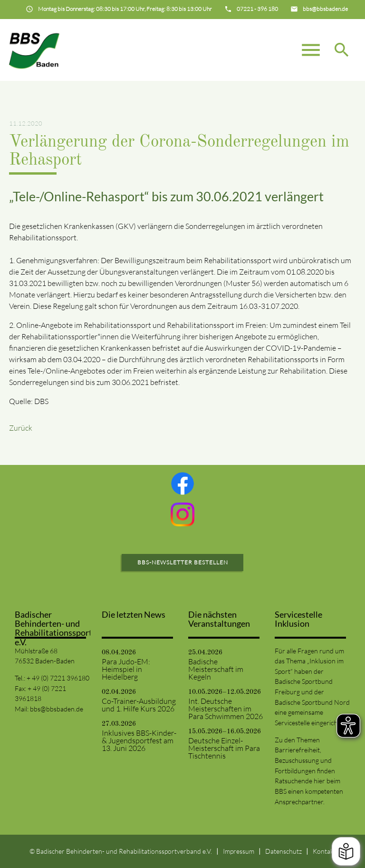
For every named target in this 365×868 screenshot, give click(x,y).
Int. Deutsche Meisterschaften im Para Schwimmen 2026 (226, 709)
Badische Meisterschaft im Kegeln (216, 669)
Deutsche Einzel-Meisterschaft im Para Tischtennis (224, 748)
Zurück (21, 428)
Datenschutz (283, 851)
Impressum (239, 851)
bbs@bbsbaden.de (57, 709)
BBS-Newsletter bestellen (183, 562)
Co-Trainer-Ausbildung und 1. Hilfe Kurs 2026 (139, 705)
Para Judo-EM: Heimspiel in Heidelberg (126, 669)
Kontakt (324, 851)
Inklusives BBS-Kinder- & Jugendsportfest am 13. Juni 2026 (139, 740)
